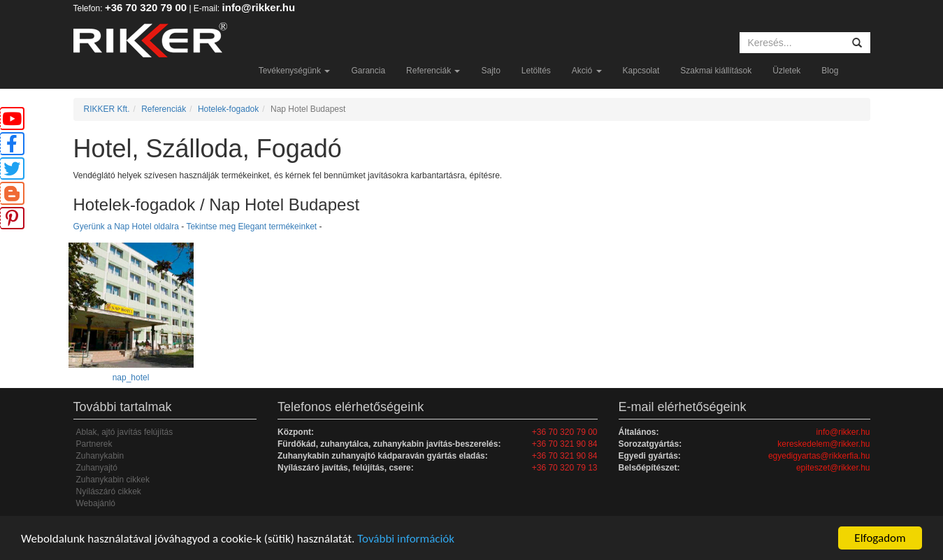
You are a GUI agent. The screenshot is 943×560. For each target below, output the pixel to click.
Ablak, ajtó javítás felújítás (125, 432)
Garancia (368, 71)
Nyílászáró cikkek (109, 491)
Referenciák (433, 71)
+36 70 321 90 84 (565, 444)
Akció (587, 71)
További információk (406, 539)
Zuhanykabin (100, 456)
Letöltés (536, 71)
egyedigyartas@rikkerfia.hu (819, 456)
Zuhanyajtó (97, 468)
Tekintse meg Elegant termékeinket (251, 227)
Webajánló (96, 503)
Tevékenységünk (295, 71)
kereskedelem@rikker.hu (823, 444)
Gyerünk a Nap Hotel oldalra (126, 227)
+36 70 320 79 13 (565, 468)
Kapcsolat (641, 71)
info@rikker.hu (259, 7)
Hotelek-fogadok (228, 109)
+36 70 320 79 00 (146, 7)
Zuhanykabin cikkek (113, 480)
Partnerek (94, 444)
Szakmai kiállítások (716, 71)
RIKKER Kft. (107, 109)
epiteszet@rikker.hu (833, 468)
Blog (830, 71)
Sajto (490, 71)
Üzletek (786, 71)
